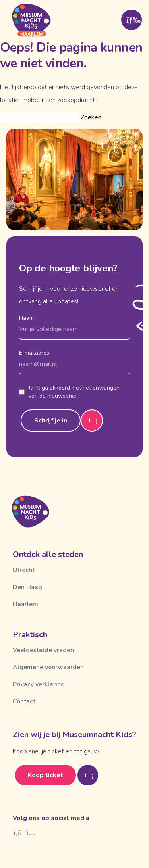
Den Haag (27, 587)
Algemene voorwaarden (48, 667)
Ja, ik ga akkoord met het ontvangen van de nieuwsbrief (69, 392)
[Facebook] (17, 833)
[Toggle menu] (132, 20)
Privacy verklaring (39, 684)
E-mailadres (34, 353)
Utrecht (24, 570)
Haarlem (25, 604)
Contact (24, 701)
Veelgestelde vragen (43, 650)
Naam (26, 318)
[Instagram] (31, 833)
